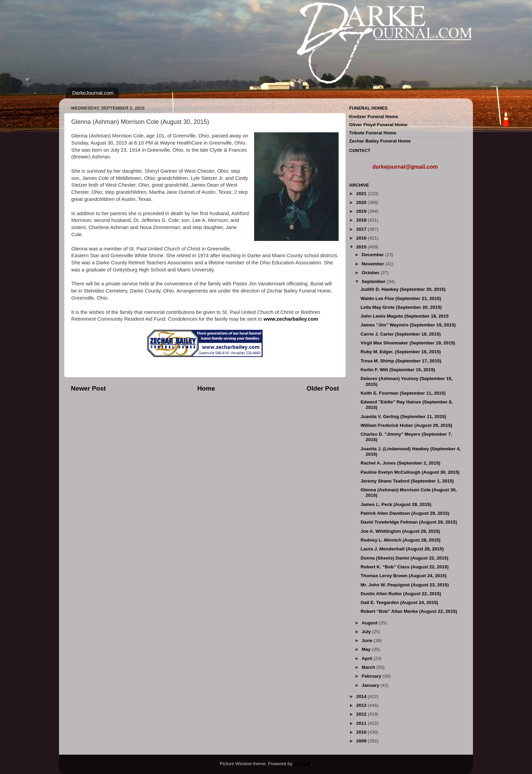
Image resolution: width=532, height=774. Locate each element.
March (369, 667)
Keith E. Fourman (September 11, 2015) (403, 393)
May (367, 649)
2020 (362, 202)
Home (206, 388)
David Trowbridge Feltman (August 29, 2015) (409, 522)
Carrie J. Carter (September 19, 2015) (401, 334)
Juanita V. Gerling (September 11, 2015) (403, 417)
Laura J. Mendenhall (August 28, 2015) (402, 549)
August (370, 623)
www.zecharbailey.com (291, 319)
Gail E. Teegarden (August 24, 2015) (400, 602)
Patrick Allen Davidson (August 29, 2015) (405, 513)
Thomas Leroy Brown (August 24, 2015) (404, 576)
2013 (362, 705)
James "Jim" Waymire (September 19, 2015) (408, 325)
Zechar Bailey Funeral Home (380, 141)
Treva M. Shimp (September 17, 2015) (401, 361)
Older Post (323, 388)
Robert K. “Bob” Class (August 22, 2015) (405, 567)
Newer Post (88, 388)
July (367, 632)
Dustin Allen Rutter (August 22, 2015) (401, 594)
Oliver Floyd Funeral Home (378, 125)
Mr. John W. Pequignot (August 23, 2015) (405, 585)
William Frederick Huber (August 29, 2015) (406, 425)
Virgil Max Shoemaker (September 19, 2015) (408, 343)
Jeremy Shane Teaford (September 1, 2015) (407, 481)
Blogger (302, 764)
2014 (362, 696)
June (368, 640)
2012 (362, 714)
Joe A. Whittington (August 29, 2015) (400, 531)
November (374, 264)
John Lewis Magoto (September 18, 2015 (405, 316)
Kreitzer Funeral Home (374, 117)
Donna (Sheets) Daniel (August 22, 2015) (405, 558)
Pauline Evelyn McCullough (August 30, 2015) (410, 472)
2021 (362, 194)
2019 (362, 211)
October (371, 273)
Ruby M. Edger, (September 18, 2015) (401, 352)
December (373, 255)
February (372, 676)
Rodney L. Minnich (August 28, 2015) (401, 540)
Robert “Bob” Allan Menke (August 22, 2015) (409, 611)
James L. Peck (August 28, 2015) (396, 504)
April (368, 658)
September (374, 281)
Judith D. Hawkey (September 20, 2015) (403, 289)
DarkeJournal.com (93, 93)
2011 (362, 723)
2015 (362, 247)
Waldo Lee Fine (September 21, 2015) (401, 298)
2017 (362, 229)
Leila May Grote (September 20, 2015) (401, 307)
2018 (362, 220)
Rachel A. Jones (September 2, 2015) (401, 463)
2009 (362, 741)
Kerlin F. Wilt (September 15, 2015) (398, 370)
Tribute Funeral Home (373, 133)
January (371, 685)
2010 (362, 732)
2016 (362, 238)
